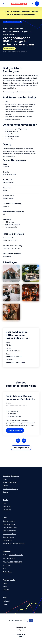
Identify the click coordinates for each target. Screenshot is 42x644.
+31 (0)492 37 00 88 (16, 555)
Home (5, 28)
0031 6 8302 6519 (16, 562)
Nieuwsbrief (7, 510)
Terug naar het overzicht (14, 22)
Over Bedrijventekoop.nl (11, 489)
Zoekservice (7, 507)
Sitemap (6, 492)
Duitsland (6, 590)
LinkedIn (8, 566)
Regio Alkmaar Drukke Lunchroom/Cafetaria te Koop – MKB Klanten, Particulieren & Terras (20, 398)
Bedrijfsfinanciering (9, 524)
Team (5, 479)
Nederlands (7, 601)
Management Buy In (9, 534)
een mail (12, 558)
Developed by (21, 636)
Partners (6, 486)
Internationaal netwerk (10, 482)
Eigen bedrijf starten (9, 531)
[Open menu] (3, 4)
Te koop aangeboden (17, 28)
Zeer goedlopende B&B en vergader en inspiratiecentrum (17, 33)
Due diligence (7, 540)
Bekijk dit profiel (14, 430)
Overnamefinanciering (10, 527)
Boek (5, 503)
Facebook (8, 572)
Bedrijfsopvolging (8, 537)
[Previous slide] (18, 441)
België (5, 586)
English (5, 604)
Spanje (5, 583)
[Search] (37, 4)
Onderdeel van (21, 629)
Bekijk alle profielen (20, 448)
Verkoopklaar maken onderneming (14, 543)
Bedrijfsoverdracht (9, 521)
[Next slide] (24, 441)
